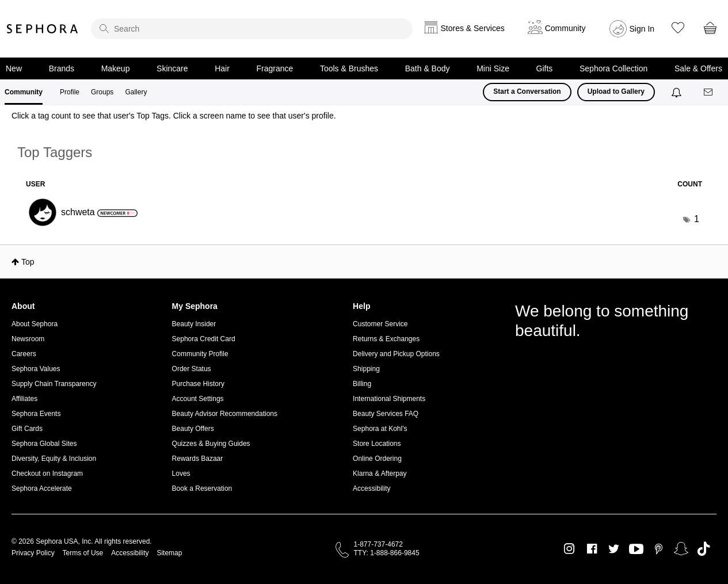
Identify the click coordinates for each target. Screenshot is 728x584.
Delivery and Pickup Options (396, 354)
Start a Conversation (527, 91)
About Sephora (35, 324)
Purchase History (198, 384)
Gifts (545, 68)
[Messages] (709, 92)
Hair (222, 68)
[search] (252, 29)
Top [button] (28, 262)
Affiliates (24, 399)
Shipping (366, 369)
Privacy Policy (33, 553)
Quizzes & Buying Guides (211, 444)
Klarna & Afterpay (380, 474)
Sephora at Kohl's (380, 429)
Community (24, 92)
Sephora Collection (613, 68)
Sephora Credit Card (204, 339)
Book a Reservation (202, 488)
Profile (70, 92)
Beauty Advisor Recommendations (225, 414)
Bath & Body (428, 68)
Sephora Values (36, 369)
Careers (24, 354)
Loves (181, 474)
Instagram (569, 549)
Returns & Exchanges (386, 339)
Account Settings (198, 399)
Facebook (592, 549)
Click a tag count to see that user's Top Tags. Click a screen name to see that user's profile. (174, 116)
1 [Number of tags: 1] (697, 219)
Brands (62, 68)
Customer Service (380, 324)
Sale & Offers (698, 68)
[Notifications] (678, 92)
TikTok (704, 549)
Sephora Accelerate (42, 488)
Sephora (43, 29)
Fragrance (275, 68)
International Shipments (389, 399)
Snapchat (681, 549)
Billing (362, 384)
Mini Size (493, 68)
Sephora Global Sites (44, 444)
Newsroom (28, 339)
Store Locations (377, 444)
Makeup (116, 68)
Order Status (192, 369)
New (14, 68)
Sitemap (169, 553)
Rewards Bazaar (198, 459)
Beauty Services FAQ (386, 414)
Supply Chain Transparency (54, 384)
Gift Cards (27, 429)
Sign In (642, 29)
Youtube (636, 549)
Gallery (136, 92)
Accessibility (371, 488)
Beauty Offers (193, 429)
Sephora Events (36, 414)
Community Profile (200, 354)
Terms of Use (83, 553)
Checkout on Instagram (47, 474)
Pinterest (659, 549)
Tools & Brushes (349, 68)
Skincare (172, 68)
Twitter (614, 549)
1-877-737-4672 (378, 544)
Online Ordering (377, 459)
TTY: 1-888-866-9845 (387, 553)
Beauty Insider (194, 324)
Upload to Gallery (616, 91)
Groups (102, 92)
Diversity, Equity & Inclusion (54, 459)
